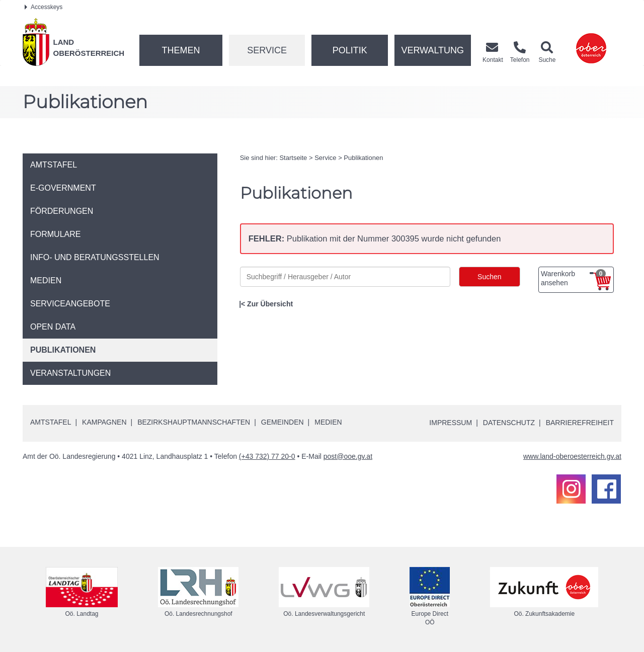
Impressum (451, 423)
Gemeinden (283, 422)
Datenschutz (509, 423)
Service (267, 50)
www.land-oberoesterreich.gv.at (572, 456)
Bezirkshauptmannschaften (194, 422)
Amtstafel (51, 422)
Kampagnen (104, 422)
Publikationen (363, 158)
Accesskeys (44, 7)
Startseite (293, 158)
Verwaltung (432, 50)
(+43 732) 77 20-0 (267, 456)
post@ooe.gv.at (348, 456)
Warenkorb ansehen (573, 278)
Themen (181, 50)
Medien (328, 422)
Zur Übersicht (270, 304)
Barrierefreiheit (580, 423)
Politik (350, 50)
